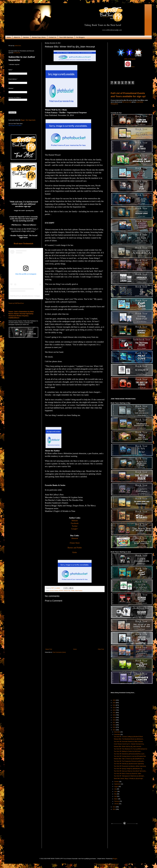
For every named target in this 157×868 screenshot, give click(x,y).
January (117, 804)
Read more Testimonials (24, 244)
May (116, 794)
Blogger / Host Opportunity (28, 120)
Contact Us (52, 37)
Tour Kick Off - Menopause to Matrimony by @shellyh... (129, 776)
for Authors (16, 53)
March (116, 799)
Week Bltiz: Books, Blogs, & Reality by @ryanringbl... (129, 779)
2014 (114, 730)
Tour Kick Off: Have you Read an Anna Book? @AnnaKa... (130, 771)
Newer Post (49, 649)
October (117, 782)
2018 (114, 720)
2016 (114, 725)
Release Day (67, 591)
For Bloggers (80, 37)
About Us (17, 37)
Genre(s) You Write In (15, 98)
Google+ (75, 529)
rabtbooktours (28, 296)
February (117, 801)
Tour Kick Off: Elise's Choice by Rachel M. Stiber (128, 774)
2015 (114, 727)
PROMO (61, 591)
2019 (114, 718)
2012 (114, 809)
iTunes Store (75, 543)
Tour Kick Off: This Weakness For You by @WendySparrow (131, 749)
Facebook (75, 523)
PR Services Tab (127, 102)
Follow (133, 67)
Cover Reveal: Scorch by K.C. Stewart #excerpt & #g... (129, 744)
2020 (114, 715)
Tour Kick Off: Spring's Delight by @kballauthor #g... (128, 769)
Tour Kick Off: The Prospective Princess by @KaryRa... (129, 761)
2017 (114, 722)
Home (9, 37)
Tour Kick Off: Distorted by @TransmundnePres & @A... (130, 754)
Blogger (115, 859)
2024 (114, 705)
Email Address (13, 79)
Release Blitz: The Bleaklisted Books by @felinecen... (129, 739)
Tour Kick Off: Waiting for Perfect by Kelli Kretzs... (128, 751)
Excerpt (52, 591)
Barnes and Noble (75, 548)
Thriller (73, 591)
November (117, 734)
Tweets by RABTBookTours (16, 303)
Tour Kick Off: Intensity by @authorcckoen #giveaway (129, 764)
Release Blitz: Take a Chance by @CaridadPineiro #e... (129, 759)
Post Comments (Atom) (59, 652)
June (116, 791)
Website (75, 521)
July (116, 789)
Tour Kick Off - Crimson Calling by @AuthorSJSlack (128, 737)
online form (18, 46)
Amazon (75, 538)
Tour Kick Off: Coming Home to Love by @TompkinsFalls (130, 756)
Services (26, 37)
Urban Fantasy (79, 591)
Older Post (101, 649)
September (117, 784)
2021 (114, 713)
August (116, 787)
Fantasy (56, 591)
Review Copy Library (39, 37)
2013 (114, 807)
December (117, 732)
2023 (114, 708)
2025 (114, 703)
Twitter (75, 526)
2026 (114, 700)
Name (11, 70)
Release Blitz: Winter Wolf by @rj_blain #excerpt (128, 746)
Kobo (75, 552)
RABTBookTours (16, 296)
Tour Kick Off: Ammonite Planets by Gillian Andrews (128, 742)
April (116, 796)
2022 (114, 710)
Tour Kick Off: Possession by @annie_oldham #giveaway (130, 766)
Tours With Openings (66, 37)
